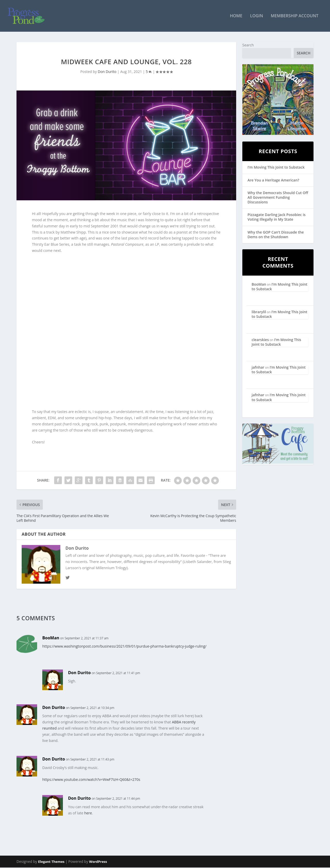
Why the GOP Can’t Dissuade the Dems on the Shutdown (276, 235)
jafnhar (258, 367)
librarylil (259, 312)
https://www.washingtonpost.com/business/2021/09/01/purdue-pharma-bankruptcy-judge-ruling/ (124, 647)
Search (248, 45)
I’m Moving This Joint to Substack (276, 168)
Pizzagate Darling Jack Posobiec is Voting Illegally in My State (277, 217)
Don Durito (107, 72)
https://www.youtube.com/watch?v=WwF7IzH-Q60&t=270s (91, 780)
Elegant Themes (51, 862)
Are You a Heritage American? (273, 180)
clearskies (260, 340)
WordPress (98, 862)
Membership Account (295, 16)
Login (257, 16)
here (88, 813)
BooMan (51, 638)
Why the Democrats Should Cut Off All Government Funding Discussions (278, 198)
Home (236, 16)
